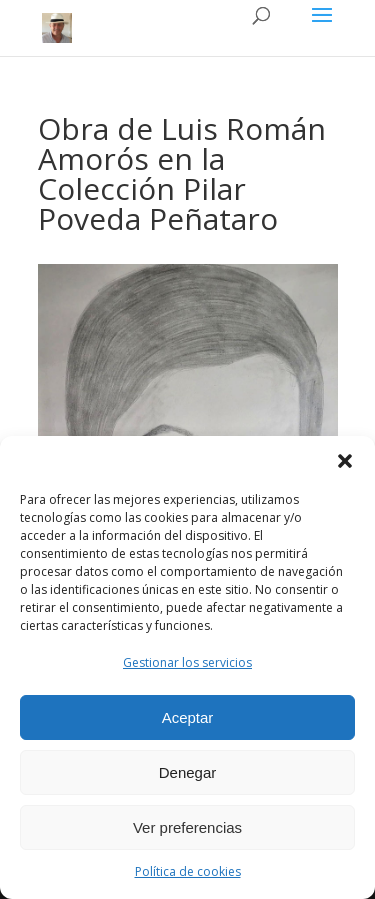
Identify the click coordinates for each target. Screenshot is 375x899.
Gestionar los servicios (187, 662)
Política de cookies (188, 871)
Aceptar (188, 717)
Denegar (188, 772)
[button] (345, 461)
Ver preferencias (187, 827)
